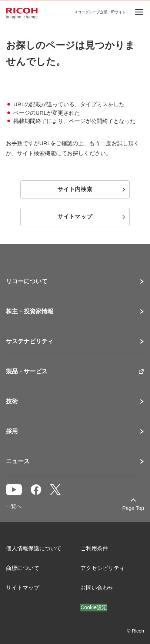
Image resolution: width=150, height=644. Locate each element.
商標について (23, 568)
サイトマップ (23, 588)
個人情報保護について (34, 548)
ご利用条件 (94, 548)
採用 (12, 431)
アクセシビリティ (103, 568)
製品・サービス (27, 371)
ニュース (18, 461)
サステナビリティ (30, 341)
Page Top (133, 508)
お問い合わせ (97, 588)
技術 (12, 401)
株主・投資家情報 (30, 311)
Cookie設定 (94, 607)
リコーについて (27, 281)
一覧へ (14, 506)
